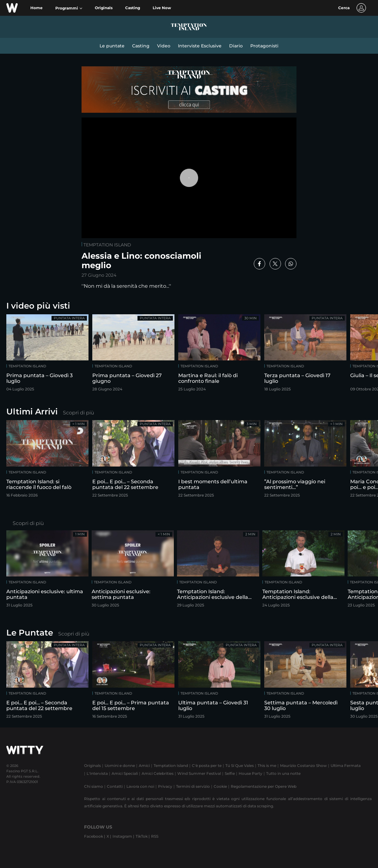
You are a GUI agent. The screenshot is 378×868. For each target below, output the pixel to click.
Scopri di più (79, 413)
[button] (69, 8)
